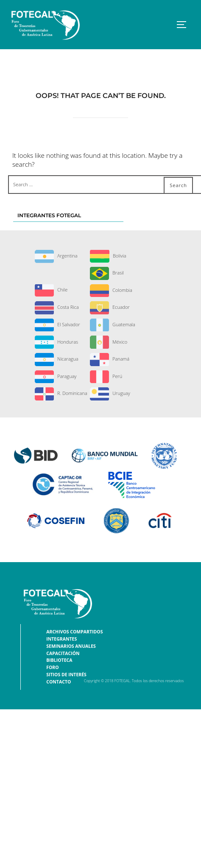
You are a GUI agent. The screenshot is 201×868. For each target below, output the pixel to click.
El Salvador (57, 324)
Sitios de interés (66, 675)
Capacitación (63, 653)
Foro (52, 667)
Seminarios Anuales (71, 646)
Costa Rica (57, 307)
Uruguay (110, 393)
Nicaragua (56, 359)
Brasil (107, 273)
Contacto (59, 682)
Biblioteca (59, 660)
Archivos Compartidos (74, 632)
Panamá (110, 359)
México (109, 342)
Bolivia (108, 256)
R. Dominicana (61, 393)
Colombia (111, 290)
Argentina (56, 256)
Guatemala (113, 324)
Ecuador (110, 307)
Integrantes (61, 639)
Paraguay (56, 376)
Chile (51, 290)
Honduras (56, 342)
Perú (106, 376)
